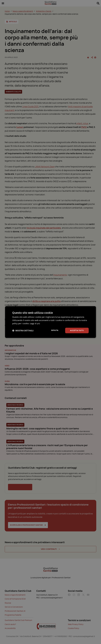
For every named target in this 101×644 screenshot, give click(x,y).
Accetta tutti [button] (76, 330)
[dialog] (50, 322)
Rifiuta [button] (53, 330)
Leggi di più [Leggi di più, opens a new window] (35, 323)
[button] (23, 331)
